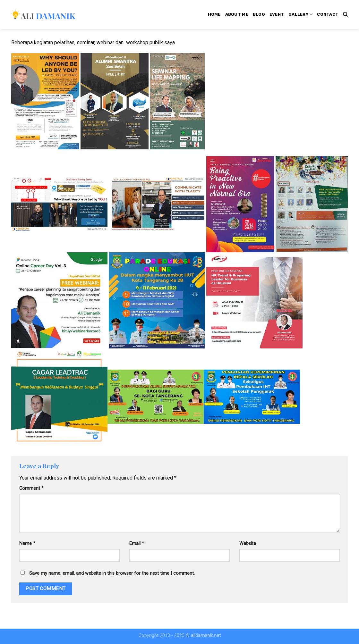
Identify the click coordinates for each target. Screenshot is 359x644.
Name (27, 544)
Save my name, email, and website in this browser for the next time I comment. (112, 573)
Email (137, 544)
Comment (31, 488)
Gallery (300, 14)
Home (214, 14)
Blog (259, 14)
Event (277, 14)
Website (248, 544)
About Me (237, 14)
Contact (328, 14)
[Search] (345, 14)
